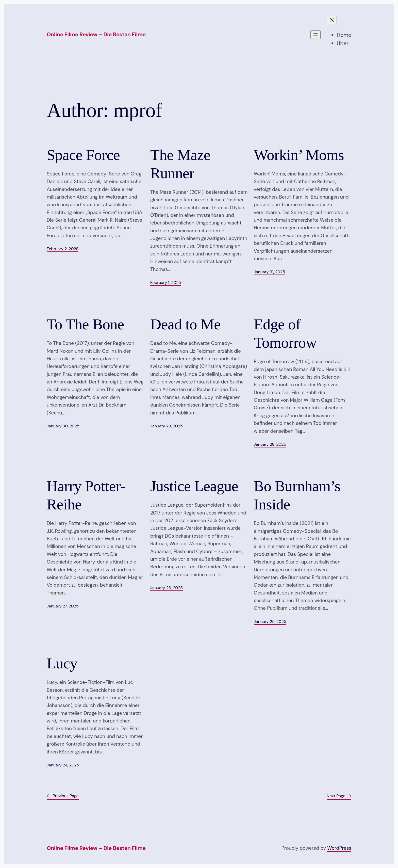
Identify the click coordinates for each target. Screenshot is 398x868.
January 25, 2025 (270, 622)
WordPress (339, 848)
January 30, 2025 (63, 426)
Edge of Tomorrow (285, 333)
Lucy (62, 663)
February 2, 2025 (63, 249)
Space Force (83, 155)
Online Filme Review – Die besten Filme (96, 35)
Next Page (339, 796)
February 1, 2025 (166, 283)
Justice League (194, 486)
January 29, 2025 (167, 426)
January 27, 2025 (63, 606)
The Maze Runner (180, 164)
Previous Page (63, 796)
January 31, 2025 (269, 272)
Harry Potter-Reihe (86, 495)
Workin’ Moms (299, 155)
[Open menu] (316, 35)
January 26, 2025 (167, 588)
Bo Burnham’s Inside (297, 495)
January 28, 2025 (270, 444)
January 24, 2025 (63, 765)
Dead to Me (185, 324)
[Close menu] (332, 20)
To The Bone (85, 324)
